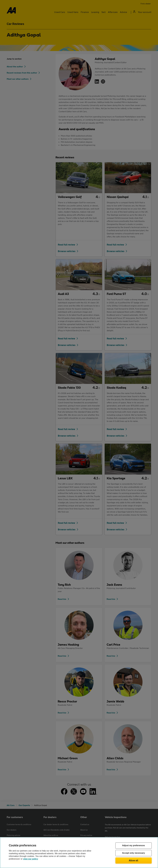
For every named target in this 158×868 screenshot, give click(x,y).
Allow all (134, 860)
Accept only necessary (134, 853)
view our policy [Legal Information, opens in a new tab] (31, 859)
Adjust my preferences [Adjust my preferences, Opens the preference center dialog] (133, 846)
